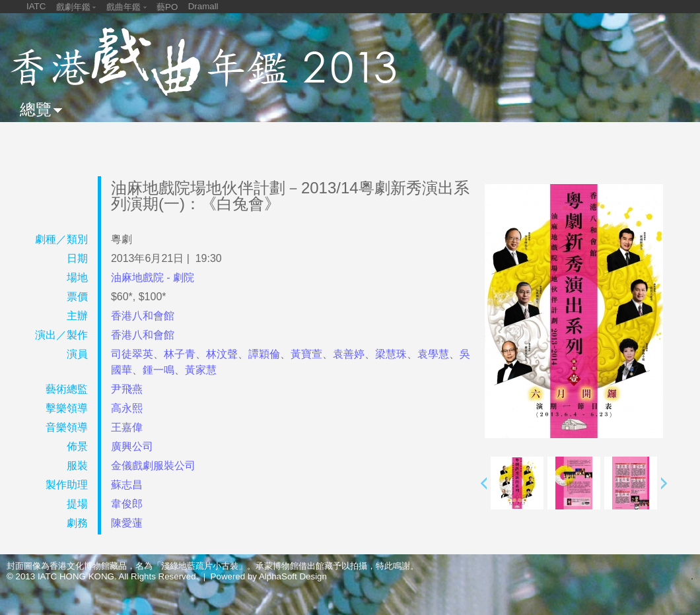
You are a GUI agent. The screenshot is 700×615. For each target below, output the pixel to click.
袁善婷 (349, 354)
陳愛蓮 (127, 523)
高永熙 (127, 408)
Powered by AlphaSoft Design (269, 576)
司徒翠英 (132, 354)
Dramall (203, 6)
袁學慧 (433, 354)
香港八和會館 (143, 316)
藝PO (167, 7)
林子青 (180, 354)
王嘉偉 (127, 427)
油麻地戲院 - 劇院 (153, 277)
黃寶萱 (306, 354)
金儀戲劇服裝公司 (153, 466)
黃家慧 (201, 370)
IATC (36, 6)
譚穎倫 (264, 354)
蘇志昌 (127, 485)
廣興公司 (132, 446)
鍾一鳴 (158, 370)
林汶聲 (222, 354)
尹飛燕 (127, 389)
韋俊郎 (127, 504)
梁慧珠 (391, 354)
